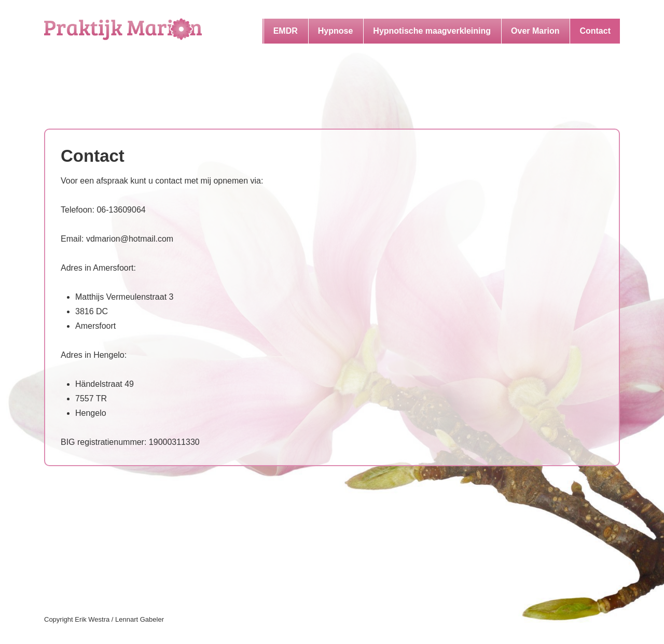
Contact (595, 31)
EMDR (286, 31)
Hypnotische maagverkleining (432, 31)
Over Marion (535, 31)
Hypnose (336, 31)
